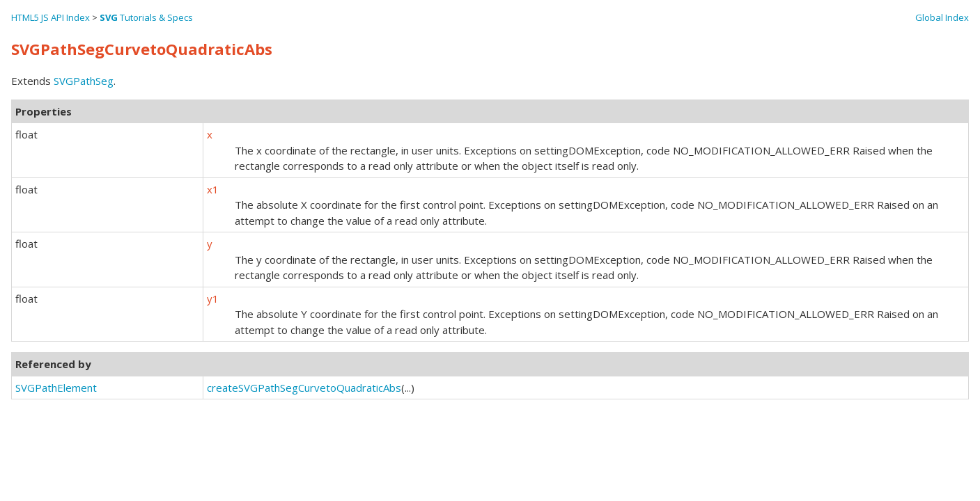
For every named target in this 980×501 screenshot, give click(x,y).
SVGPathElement (56, 388)
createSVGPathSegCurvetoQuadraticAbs (304, 388)
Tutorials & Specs (146, 17)
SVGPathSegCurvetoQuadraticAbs (142, 49)
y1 (213, 299)
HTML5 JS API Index (50, 17)
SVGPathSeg (84, 81)
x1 (213, 189)
